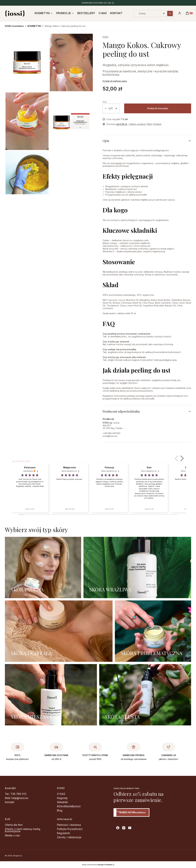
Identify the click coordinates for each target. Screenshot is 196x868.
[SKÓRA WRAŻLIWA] (137, 567)
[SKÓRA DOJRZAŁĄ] (59, 631)
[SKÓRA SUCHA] (43, 567)
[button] (170, 13)
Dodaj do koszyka (158, 108)
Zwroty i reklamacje (69, 837)
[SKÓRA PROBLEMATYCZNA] (153, 631)
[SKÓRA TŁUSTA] (145, 695)
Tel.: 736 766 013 (16, 794)
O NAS (61, 794)
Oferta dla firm (14, 825)
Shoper (16, 856)
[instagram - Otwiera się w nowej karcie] (124, 828)
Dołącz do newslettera (133, 812)
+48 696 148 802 (111, 433)
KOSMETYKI (34, 26)
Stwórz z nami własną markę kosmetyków (23, 830)
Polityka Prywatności (70, 829)
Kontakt (10, 802)
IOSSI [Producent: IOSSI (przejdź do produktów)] (105, 37)
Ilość (105, 102)
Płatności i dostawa (69, 825)
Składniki (62, 802)
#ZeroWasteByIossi (69, 806)
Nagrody (62, 798)
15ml (105, 404)
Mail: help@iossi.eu (17, 798)
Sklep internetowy (97, 865)
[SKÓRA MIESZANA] (51, 695)
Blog (60, 811)
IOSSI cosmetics (14, 26)
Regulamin (63, 833)
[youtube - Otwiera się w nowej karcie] (130, 828)
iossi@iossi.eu (110, 436)
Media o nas (12, 835)
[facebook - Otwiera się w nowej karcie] (118, 828)
